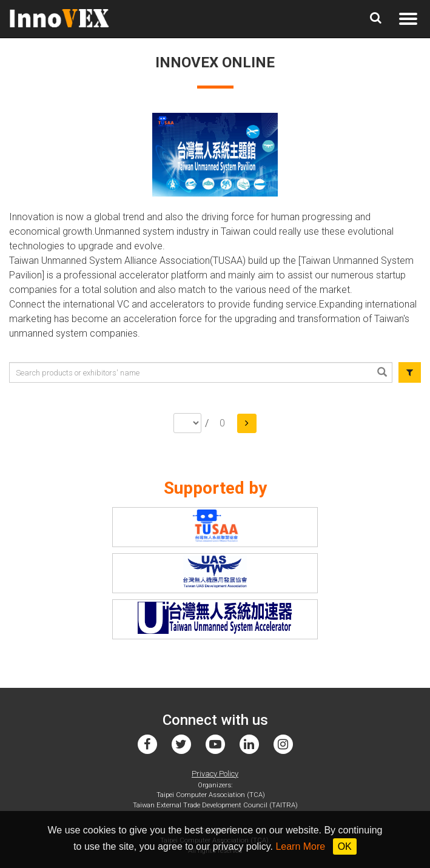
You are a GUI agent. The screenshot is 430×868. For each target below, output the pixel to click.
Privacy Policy (215, 774)
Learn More (300, 846)
